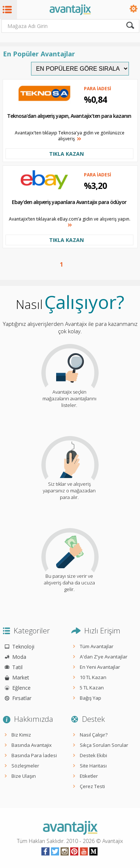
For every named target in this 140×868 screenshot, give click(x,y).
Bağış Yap (91, 698)
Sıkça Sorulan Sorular (104, 745)
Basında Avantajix (32, 745)
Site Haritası (93, 766)
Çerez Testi (92, 786)
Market (21, 677)
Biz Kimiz (21, 735)
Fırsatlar (22, 698)
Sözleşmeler (25, 766)
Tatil (17, 667)
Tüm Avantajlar (97, 646)
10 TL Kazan (93, 677)
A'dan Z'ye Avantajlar (104, 657)
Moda (19, 657)
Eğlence (21, 688)
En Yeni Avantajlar (100, 667)
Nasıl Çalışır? (94, 735)
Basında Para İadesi (34, 755)
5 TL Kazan (92, 688)
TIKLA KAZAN (66, 154)
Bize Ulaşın (24, 776)
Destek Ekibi (93, 755)
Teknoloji (23, 646)
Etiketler (89, 776)
